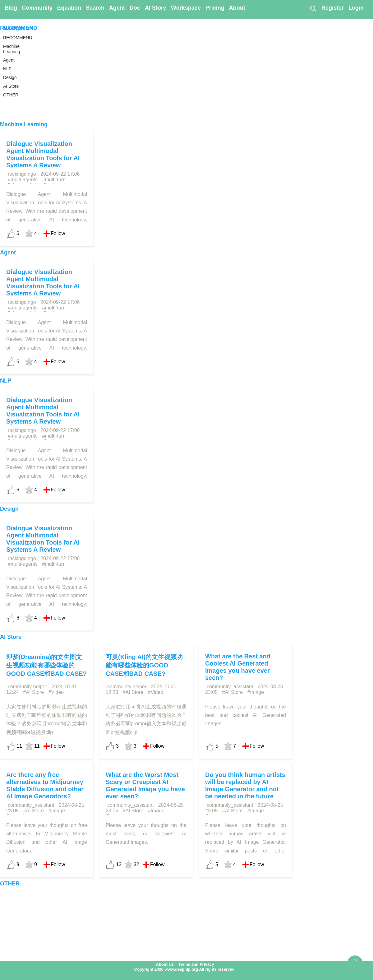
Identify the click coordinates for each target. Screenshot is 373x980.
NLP (6, 381)
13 (119, 864)
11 (19, 746)
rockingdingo (22, 174)
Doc (135, 8)
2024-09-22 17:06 (60, 174)
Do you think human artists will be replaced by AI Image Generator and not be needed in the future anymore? (245, 789)
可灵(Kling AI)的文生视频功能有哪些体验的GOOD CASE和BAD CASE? (144, 665)
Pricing (215, 8)
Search (95, 8)
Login (356, 8)
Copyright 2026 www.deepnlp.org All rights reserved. (185, 969)
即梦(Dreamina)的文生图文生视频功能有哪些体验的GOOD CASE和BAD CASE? (46, 665)
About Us (165, 964)
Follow (58, 233)
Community (37, 8)
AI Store (156, 8)
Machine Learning (24, 124)
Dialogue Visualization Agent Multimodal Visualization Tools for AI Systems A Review (43, 154)
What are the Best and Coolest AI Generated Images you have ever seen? (238, 667)
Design (9, 509)
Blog (11, 8)
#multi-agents (23, 180)
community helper (27, 687)
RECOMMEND (19, 28)
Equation (69, 8)
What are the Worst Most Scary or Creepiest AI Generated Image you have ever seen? (145, 785)
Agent (117, 8)
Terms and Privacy (196, 964)
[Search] (313, 8)
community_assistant (230, 687)
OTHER (10, 884)
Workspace (186, 8)
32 (136, 864)
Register (333, 8)
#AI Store (34, 692)
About (237, 8)
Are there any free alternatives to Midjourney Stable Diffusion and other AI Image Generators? (45, 785)
